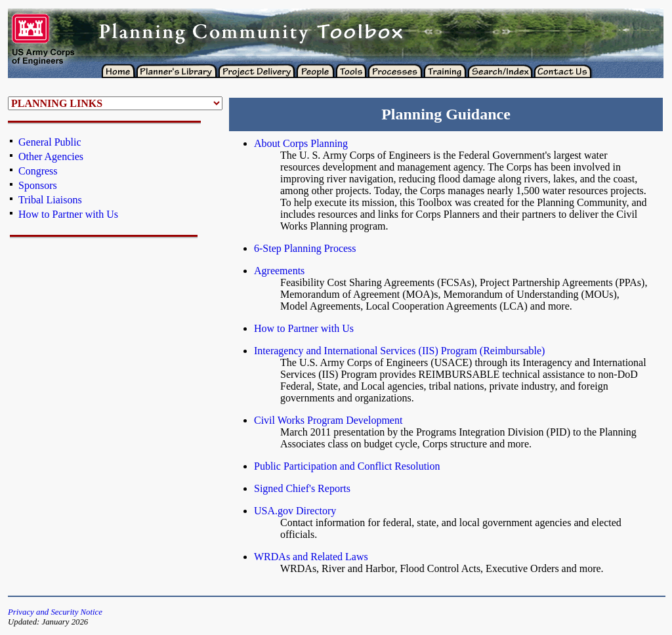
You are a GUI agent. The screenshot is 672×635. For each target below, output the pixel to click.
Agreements (279, 271)
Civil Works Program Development (328, 420)
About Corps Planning (301, 143)
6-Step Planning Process (305, 248)
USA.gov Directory (295, 511)
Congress (38, 171)
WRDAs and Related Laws (311, 557)
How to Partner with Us (68, 214)
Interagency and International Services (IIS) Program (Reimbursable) (399, 351)
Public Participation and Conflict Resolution (347, 466)
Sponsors (38, 185)
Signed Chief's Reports (302, 488)
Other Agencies (51, 156)
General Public (50, 142)
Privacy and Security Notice (55, 612)
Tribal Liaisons (50, 200)
